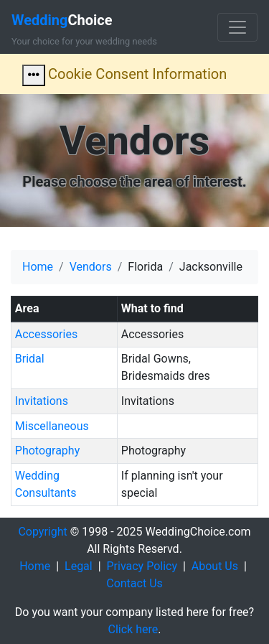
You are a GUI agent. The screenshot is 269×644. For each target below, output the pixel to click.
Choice (62, 20)
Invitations (42, 401)
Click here (133, 629)
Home (38, 267)
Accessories (46, 334)
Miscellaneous (52, 426)
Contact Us (134, 583)
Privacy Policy (142, 566)
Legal (79, 566)
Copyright (42, 532)
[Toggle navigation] (237, 27)
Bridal (30, 359)
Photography (47, 451)
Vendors (91, 267)
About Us (215, 566)
